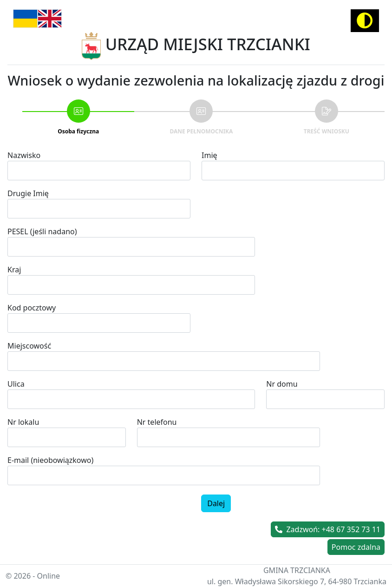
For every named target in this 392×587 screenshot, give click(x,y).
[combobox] (164, 361)
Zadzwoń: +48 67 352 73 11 (328, 529)
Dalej (216, 503)
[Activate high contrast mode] (365, 21)
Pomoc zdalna (356, 547)
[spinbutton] (229, 437)
